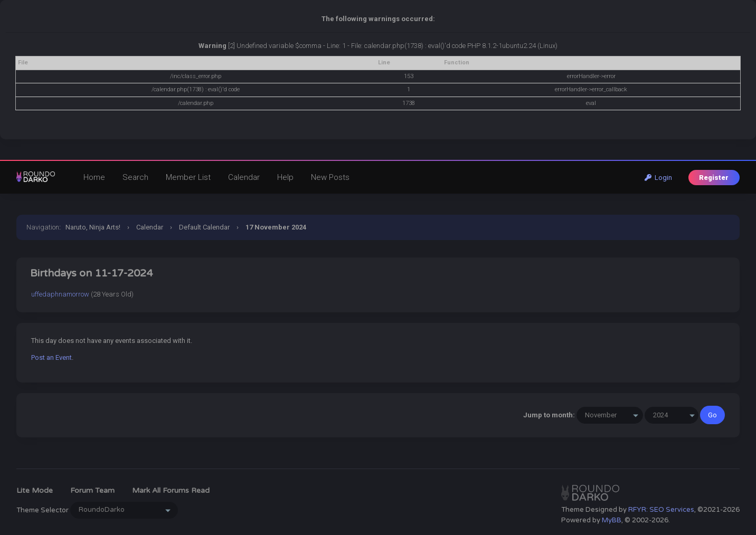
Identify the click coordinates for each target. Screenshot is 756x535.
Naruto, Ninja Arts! (93, 227)
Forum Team (92, 490)
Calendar (244, 177)
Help (285, 177)
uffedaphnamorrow (60, 294)
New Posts (330, 177)
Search (135, 177)
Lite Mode (35, 490)
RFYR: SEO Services (661, 510)
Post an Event (51, 357)
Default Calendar (204, 227)
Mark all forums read (171, 490)
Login (658, 178)
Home (94, 177)
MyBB (612, 520)
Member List (188, 177)
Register (714, 178)
